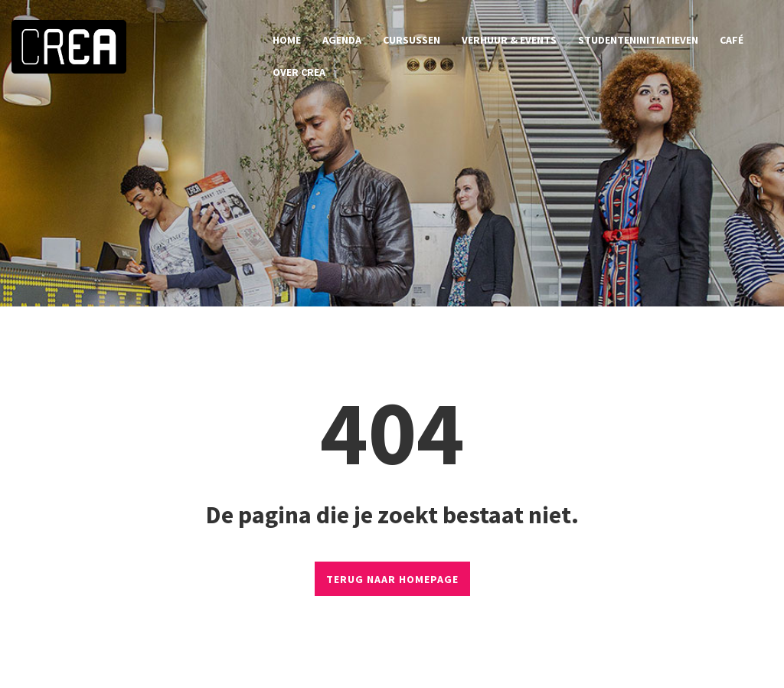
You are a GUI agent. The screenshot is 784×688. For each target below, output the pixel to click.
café (732, 40)
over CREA (299, 72)
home (287, 40)
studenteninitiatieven (638, 40)
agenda (342, 40)
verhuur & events (509, 40)
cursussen (412, 40)
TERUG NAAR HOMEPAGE (392, 579)
